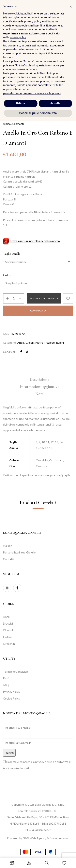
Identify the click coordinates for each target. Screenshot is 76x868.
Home (7, 119)
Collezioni (20, 119)
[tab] (39, 380)
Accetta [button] (55, 850)
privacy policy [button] (33, 768)
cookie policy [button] (18, 784)
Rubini (60, 343)
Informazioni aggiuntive (40, 387)
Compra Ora (38, 311)
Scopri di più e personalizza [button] (38, 860)
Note (39, 394)
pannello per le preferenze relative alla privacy (32, 840)
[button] (69, 11)
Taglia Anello (12, 254)
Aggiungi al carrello (44, 298)
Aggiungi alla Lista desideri (68, 298)
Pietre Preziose (39, 119)
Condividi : (10, 352)
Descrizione (39, 380)
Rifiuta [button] (21, 850)
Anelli (21, 343)
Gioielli (30, 343)
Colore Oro (11, 275)
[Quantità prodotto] (14, 298)
